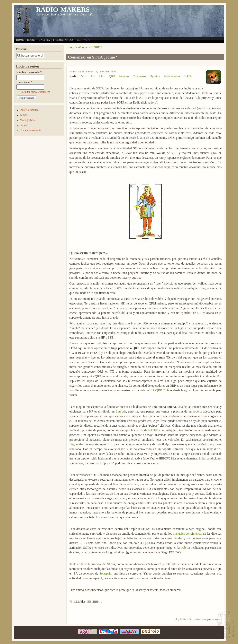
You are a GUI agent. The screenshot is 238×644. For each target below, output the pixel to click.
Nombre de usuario (29, 72)
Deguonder (76, 444)
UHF (102, 76)
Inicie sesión (201, 619)
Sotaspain (105, 573)
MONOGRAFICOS (63, 40)
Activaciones (172, 76)
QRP (112, 76)
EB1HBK (86, 72)
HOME (20, 40)
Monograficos (28, 120)
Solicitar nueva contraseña (35, 92)
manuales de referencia (187, 534)
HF (93, 76)
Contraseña (24, 82)
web (183, 548)
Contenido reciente (30, 130)
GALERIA (44, 40)
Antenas (124, 76)
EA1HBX (154, 430)
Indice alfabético (29, 110)
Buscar (24, 125)
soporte (197, 411)
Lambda (121, 411)
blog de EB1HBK (89, 47)
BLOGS (31, 40)
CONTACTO (84, 40)
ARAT (143, 98)
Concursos (139, 76)
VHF (84, 76)
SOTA (188, 76)
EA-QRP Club (160, 390)
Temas (23, 115)
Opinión (155, 76)
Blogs (71, 47)
